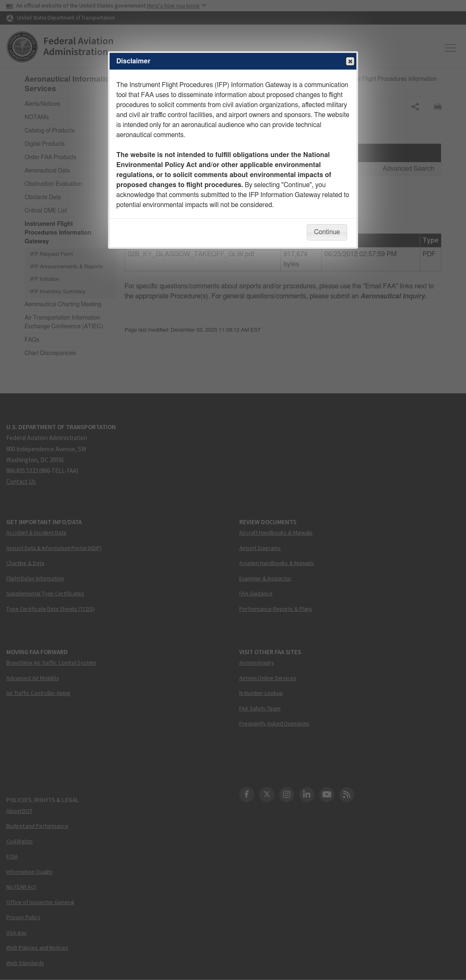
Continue (327, 232)
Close (350, 62)
